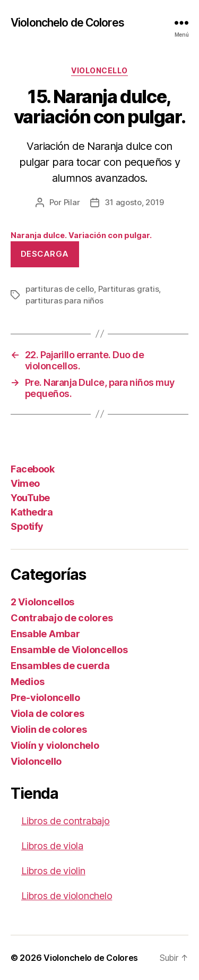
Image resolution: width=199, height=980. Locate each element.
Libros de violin (53, 871)
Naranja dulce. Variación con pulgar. (81, 235)
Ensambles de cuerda (60, 666)
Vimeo (25, 483)
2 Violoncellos (42, 602)
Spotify (27, 526)
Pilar (72, 202)
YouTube (30, 498)
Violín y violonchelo (55, 745)
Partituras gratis (129, 289)
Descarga (45, 254)
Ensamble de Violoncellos (69, 650)
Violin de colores (49, 729)
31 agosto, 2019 (134, 202)
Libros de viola (52, 846)
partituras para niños (64, 301)
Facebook (32, 469)
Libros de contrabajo (66, 821)
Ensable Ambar (45, 634)
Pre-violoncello (45, 698)
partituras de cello (60, 289)
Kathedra (32, 512)
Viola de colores (47, 713)
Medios (27, 682)
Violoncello (99, 70)
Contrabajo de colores (62, 618)
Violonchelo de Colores (67, 23)
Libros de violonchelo (67, 896)
